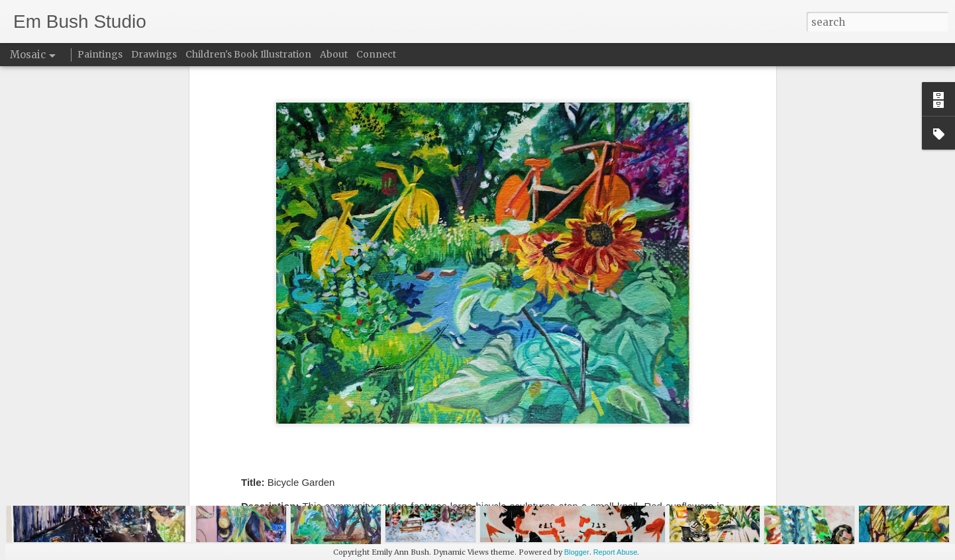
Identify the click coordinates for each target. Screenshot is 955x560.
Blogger (577, 552)
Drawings (154, 54)
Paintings (100, 54)
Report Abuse (616, 552)
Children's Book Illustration (248, 54)
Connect (376, 54)
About (334, 54)
